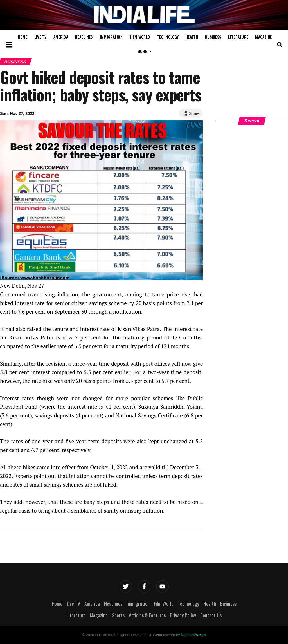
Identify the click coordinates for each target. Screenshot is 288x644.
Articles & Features (147, 615)
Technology (168, 37)
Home (23, 37)
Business (213, 37)
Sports (118, 615)
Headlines (84, 37)
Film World (140, 37)
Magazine (263, 37)
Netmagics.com (193, 635)
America (61, 37)
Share (191, 113)
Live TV (40, 37)
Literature (238, 37)
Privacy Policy (183, 615)
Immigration (111, 37)
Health (192, 37)
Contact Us (211, 615)
